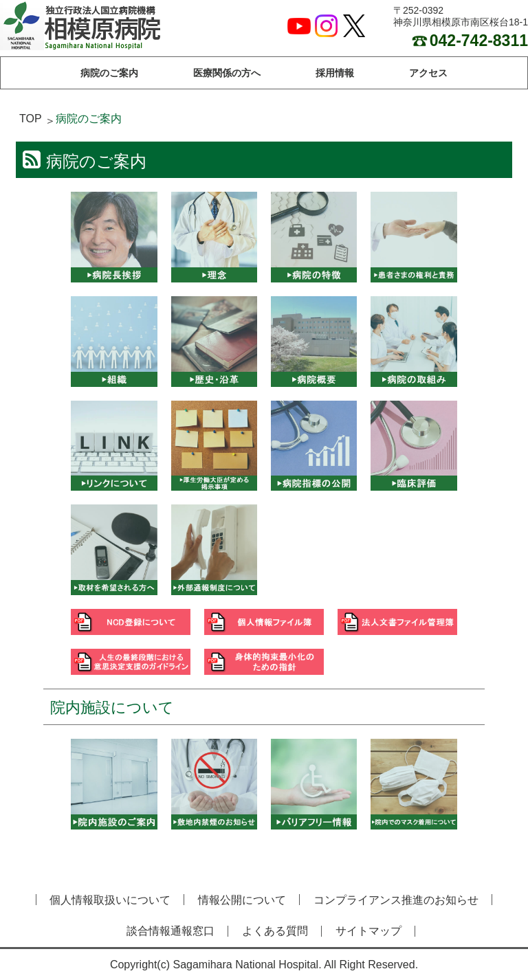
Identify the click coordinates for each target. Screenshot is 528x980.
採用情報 (335, 73)
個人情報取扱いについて (110, 900)
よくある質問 (275, 931)
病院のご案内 (109, 73)
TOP (31, 119)
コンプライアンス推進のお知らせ (396, 900)
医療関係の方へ (227, 73)
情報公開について (242, 900)
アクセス (428, 73)
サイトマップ (368, 931)
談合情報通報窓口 (170, 931)
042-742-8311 (470, 41)
